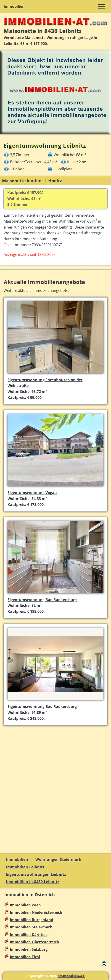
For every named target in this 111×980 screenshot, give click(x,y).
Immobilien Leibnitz (25, 867)
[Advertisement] (55, 787)
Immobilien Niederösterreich (36, 912)
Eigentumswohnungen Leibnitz (36, 874)
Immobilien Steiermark (31, 927)
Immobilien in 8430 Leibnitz (33, 882)
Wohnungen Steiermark (58, 859)
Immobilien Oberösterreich (34, 942)
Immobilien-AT (71, 976)
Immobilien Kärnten (28, 935)
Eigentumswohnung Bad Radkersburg (42, 600)
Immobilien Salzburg (29, 949)
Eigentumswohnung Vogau (32, 493)
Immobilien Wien (25, 905)
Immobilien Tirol (25, 957)
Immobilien (14, 6)
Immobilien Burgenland (32, 920)
